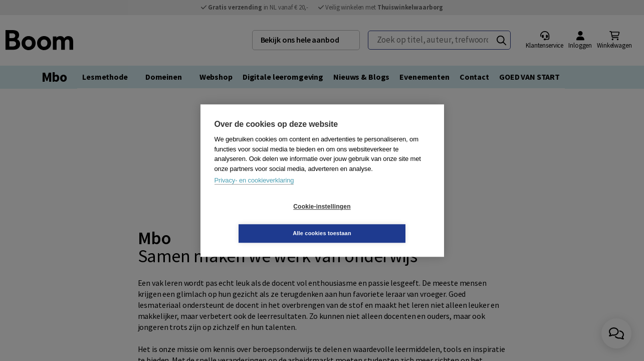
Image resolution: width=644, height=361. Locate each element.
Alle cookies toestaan (382, 220)
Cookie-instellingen (262, 220)
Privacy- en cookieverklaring (254, 194)
